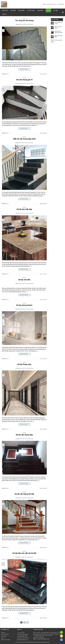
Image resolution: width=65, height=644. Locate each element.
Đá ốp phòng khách (24, 305)
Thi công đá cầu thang (24, 20)
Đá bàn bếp (22, 10)
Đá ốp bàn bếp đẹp (24, 209)
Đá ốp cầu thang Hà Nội (24, 494)
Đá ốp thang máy (24, 364)
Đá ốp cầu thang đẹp (24, 435)
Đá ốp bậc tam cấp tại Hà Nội (24, 553)
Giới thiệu (13, 10)
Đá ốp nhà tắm (24, 280)
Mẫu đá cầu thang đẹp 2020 (24, 139)
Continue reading (24, 69)
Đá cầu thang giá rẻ (24, 80)
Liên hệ (4, 14)
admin (32, 24)
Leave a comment (43, 74)
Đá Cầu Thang (31, 10)
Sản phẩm (41, 10)
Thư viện (55, 10)
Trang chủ (5, 10)
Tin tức (48, 10)
